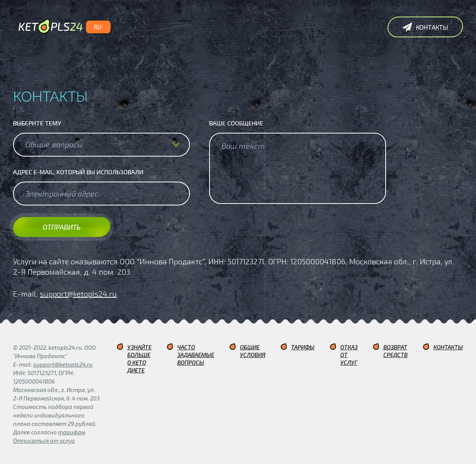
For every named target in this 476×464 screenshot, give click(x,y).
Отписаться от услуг (44, 441)
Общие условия (253, 351)
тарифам (72, 432)
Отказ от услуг (349, 355)
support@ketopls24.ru (78, 294)
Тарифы (303, 347)
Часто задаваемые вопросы (196, 355)
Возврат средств (395, 351)
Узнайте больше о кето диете (139, 359)
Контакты (448, 347)
